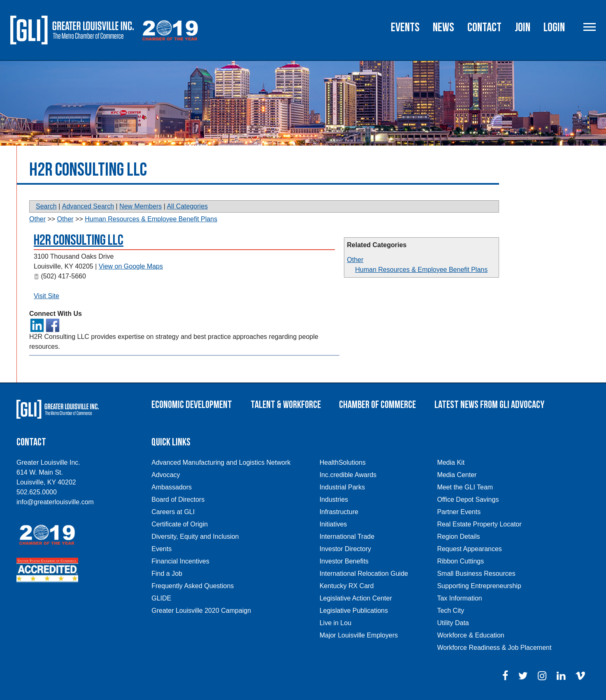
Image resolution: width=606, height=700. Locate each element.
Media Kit (451, 462)
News (443, 28)
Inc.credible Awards (348, 475)
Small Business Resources (476, 574)
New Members (140, 206)
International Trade (347, 537)
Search (46, 206)
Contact (484, 28)
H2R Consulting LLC (79, 240)
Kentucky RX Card (347, 586)
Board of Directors (178, 500)
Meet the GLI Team (465, 487)
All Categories (187, 206)
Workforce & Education (470, 635)
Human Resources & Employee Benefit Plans (421, 270)
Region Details (458, 537)
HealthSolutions (343, 462)
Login (554, 28)
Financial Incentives (180, 561)
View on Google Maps (131, 266)
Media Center (457, 475)
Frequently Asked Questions (193, 586)
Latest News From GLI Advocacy (489, 405)
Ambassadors (172, 487)
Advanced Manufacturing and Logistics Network (221, 462)
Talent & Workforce (286, 405)
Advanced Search (88, 206)
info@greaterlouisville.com (55, 502)
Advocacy (166, 475)
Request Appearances (469, 549)
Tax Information (459, 598)
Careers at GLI (173, 512)
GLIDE (161, 598)
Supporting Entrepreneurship (479, 586)
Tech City (450, 611)
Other (355, 260)
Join (522, 28)
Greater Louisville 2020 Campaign (201, 611)
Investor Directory (345, 549)
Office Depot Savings (468, 500)
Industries (334, 500)
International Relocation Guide (364, 574)
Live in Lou (336, 623)
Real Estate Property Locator (479, 524)
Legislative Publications (354, 611)
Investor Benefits (344, 561)
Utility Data (453, 623)
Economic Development (192, 405)
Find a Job (167, 574)
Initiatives (333, 524)
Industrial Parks (342, 487)
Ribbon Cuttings (460, 561)
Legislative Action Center (356, 598)
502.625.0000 (37, 492)
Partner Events (459, 512)
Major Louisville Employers (359, 635)
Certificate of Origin (180, 524)
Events (405, 28)
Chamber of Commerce (377, 405)
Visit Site (46, 296)
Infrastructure (339, 512)
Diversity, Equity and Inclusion (195, 537)
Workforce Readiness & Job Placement (494, 648)
